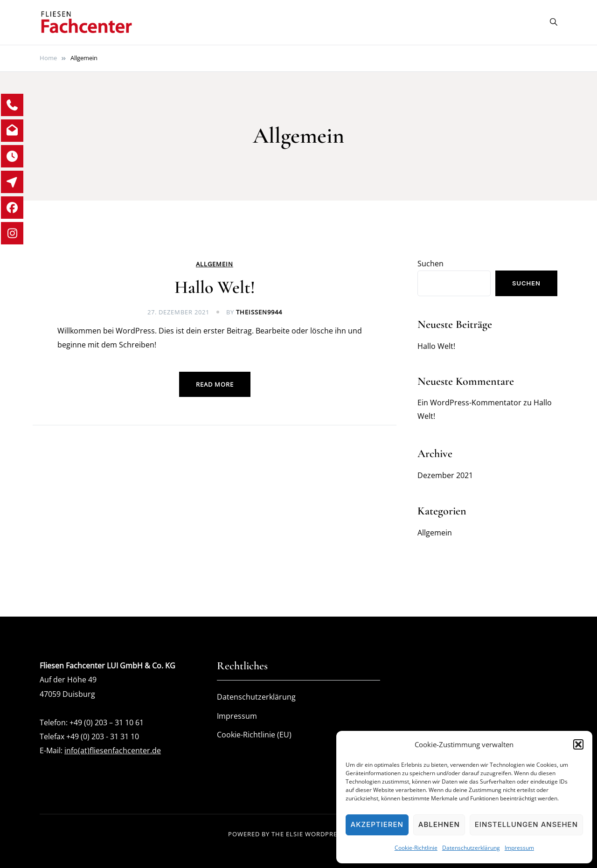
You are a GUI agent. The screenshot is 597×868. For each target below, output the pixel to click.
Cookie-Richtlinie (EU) (254, 735)
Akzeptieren (377, 824)
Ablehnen (439, 824)
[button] (578, 744)
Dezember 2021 (445, 475)
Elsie (295, 834)
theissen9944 (259, 312)
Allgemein (215, 264)
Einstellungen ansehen (526, 824)
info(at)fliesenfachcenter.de (113, 750)
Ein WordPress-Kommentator (469, 403)
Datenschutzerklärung (471, 848)
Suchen (430, 264)
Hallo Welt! (215, 287)
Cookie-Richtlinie (416, 848)
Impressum (519, 848)
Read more (215, 384)
